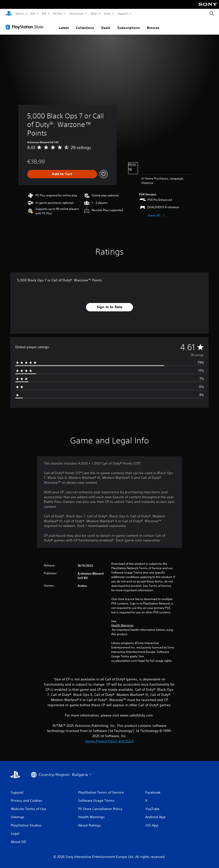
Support (122, 14)
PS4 (44, 14)
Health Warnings (122, 625)
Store (107, 14)
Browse (153, 28)
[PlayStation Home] (9, 14)
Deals (106, 28)
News (94, 14)
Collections (85, 28)
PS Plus (58, 14)
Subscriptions (129, 28)
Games (20, 14)
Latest (64, 28)
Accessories (76, 14)
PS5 (33, 14)
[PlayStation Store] (25, 27)
